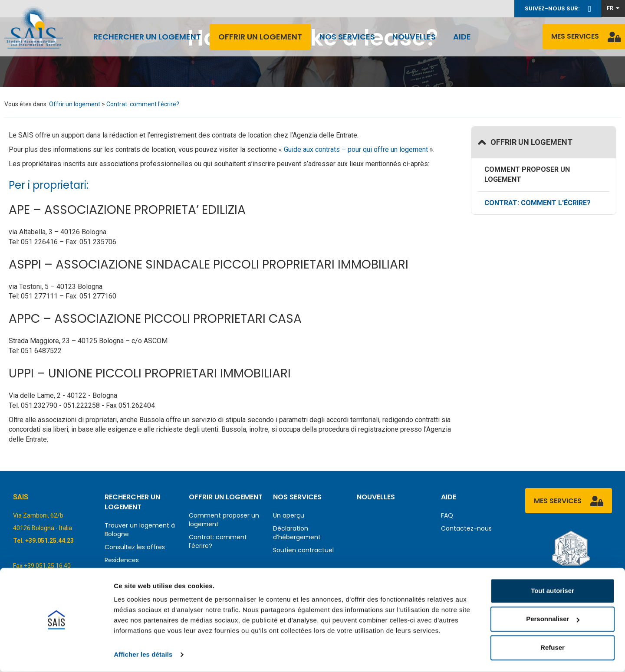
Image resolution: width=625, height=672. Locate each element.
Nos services (347, 37)
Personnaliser (553, 619)
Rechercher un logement (147, 37)
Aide (462, 37)
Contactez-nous (466, 528)
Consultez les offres (135, 547)
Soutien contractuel (303, 550)
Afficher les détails (143, 655)
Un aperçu (289, 515)
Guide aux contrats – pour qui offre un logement (355, 149)
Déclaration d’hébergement (297, 533)
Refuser (553, 648)
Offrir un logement (260, 37)
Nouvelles (414, 37)
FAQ (447, 515)
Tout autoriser (553, 591)
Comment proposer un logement (527, 174)
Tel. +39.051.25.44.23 (43, 541)
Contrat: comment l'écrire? (143, 104)
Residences (122, 560)
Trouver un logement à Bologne (140, 530)
